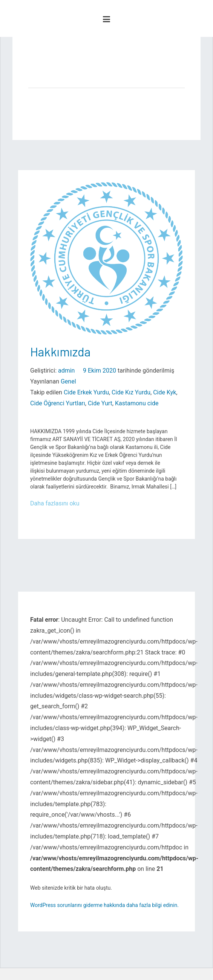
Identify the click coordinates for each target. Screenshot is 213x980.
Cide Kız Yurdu (131, 392)
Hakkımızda (60, 352)
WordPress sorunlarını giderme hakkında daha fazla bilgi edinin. (104, 905)
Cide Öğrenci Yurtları (58, 403)
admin (66, 371)
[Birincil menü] (106, 20)
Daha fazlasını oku (55, 503)
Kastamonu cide (137, 403)
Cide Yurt (100, 403)
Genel (68, 381)
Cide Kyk (165, 392)
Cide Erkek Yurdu (86, 392)
